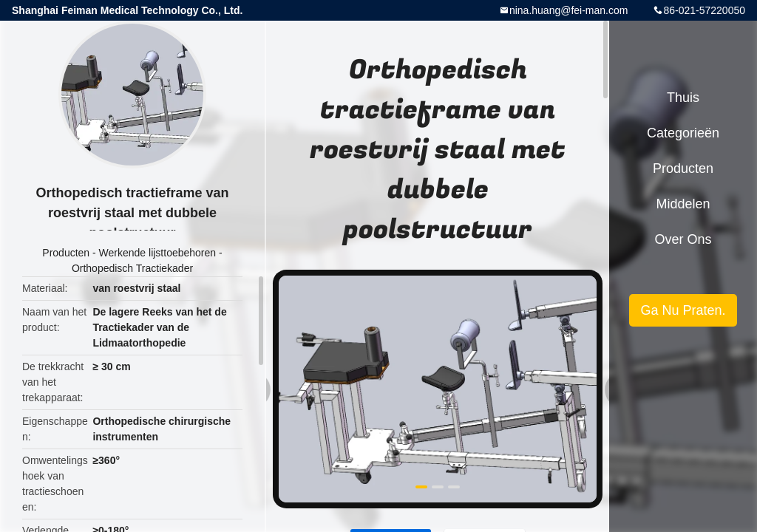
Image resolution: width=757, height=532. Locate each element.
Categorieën (683, 133)
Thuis (683, 98)
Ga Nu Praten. (683, 310)
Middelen (683, 204)
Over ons (683, 239)
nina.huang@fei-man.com (569, 10)
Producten (66, 253)
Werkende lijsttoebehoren (158, 253)
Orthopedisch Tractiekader (132, 268)
